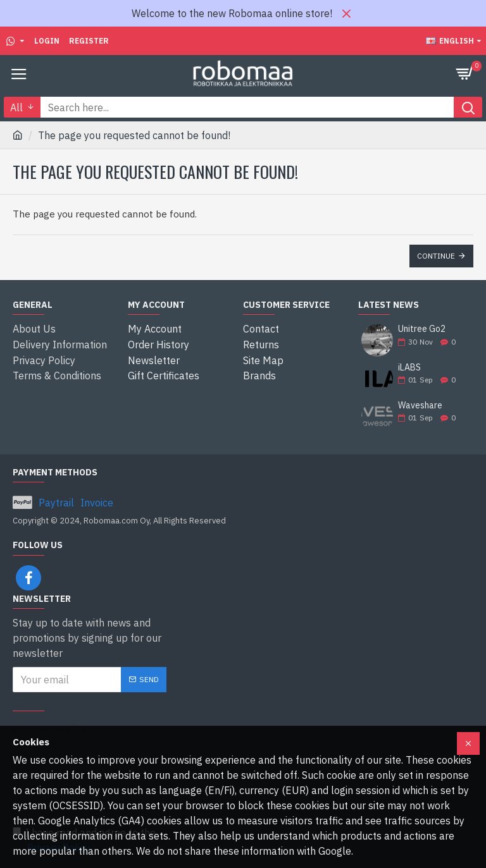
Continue (436, 256)
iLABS (409, 368)
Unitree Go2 (422, 329)
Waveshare (420, 406)
